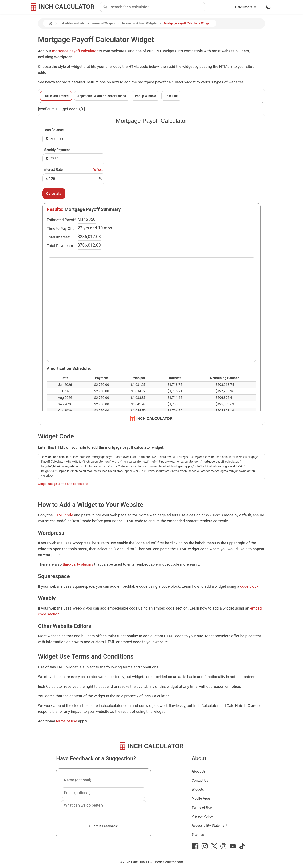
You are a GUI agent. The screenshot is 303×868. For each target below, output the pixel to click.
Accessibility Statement (210, 825)
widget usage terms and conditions (63, 484)
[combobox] (158, 7)
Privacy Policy (202, 816)
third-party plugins (78, 564)
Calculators (246, 7)
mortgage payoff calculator (75, 51)
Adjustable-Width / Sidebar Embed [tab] (102, 96)
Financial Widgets (103, 23)
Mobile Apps (201, 799)
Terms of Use (202, 808)
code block (249, 586)
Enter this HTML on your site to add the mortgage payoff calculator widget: (101, 447)
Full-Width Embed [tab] (56, 96)
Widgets (198, 789)
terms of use (67, 721)
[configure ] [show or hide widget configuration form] (48, 109)
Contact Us (200, 780)
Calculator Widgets (72, 23)
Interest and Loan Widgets (140, 23)
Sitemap (198, 834)
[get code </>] (73, 109)
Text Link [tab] (171, 96)
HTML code (63, 515)
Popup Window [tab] (145, 96)
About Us (199, 771)
